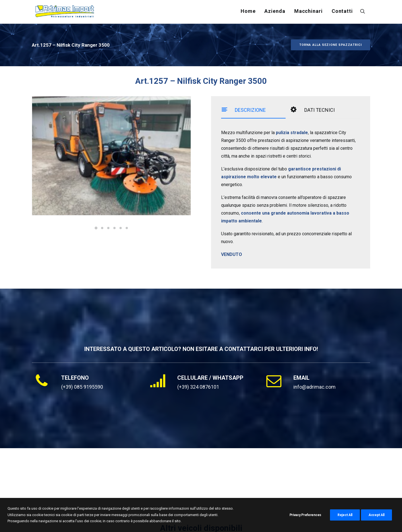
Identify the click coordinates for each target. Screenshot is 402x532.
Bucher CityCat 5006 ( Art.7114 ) (184, 471)
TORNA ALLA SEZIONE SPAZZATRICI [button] (331, 32)
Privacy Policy (141, 521)
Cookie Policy (171, 521)
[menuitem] (248, 12)
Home (248, 12)
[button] (365, 12)
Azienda (275, 12)
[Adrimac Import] (65, 12)
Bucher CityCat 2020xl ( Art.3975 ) (70, 471)
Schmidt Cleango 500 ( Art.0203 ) (301, 471)
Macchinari (308, 12)
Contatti (342, 12)
